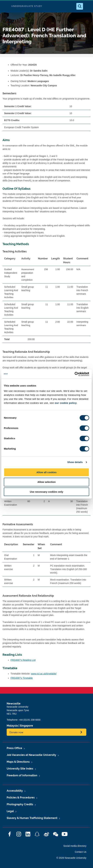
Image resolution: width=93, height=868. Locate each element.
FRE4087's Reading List (23, 660)
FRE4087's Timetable (22, 678)
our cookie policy (66, 403)
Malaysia (12, 726)
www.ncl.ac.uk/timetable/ (44, 674)
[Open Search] (80, 6)
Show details (75, 462)
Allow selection (46, 482)
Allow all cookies (47, 472)
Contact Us (81, 852)
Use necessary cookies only (46, 492)
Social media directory (75, 846)
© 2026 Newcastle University (71, 858)
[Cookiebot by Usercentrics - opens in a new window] (75, 374)
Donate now (16, 732)
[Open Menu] (88, 6)
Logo (5, 6)
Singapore (26, 726)
